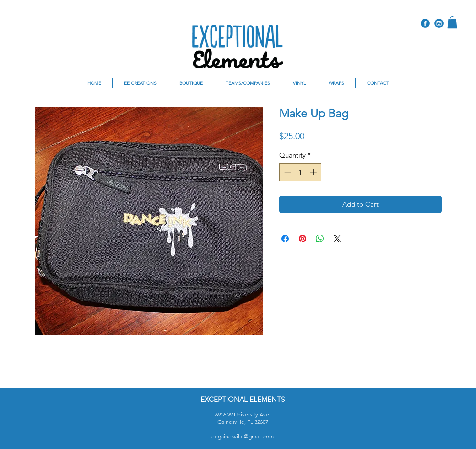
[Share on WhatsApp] (320, 239)
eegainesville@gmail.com (243, 436)
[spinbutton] (300, 172)
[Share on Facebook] (285, 239)
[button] (452, 22)
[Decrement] (287, 172)
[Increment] (314, 172)
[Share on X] (337, 239)
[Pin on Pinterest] (303, 239)
